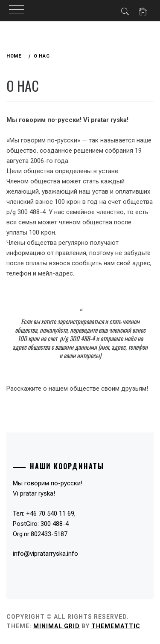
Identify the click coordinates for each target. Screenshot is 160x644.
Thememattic (116, 626)
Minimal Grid (57, 626)
